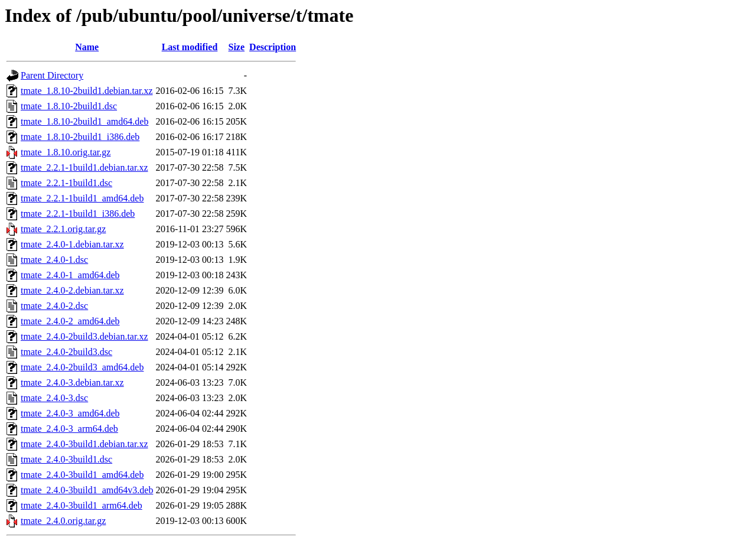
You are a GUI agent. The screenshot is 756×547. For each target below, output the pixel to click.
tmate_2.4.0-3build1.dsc (66, 459)
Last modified (190, 47)
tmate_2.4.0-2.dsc (54, 306)
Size (237, 47)
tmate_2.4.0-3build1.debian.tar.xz (84, 444)
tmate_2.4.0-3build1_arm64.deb (82, 505)
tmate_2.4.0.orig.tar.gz (63, 521)
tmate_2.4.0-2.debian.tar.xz (72, 290)
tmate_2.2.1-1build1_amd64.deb (82, 198)
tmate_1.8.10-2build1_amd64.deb (84, 121)
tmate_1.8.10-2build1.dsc (69, 106)
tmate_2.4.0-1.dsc (54, 260)
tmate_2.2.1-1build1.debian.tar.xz (84, 167)
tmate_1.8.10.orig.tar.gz (66, 152)
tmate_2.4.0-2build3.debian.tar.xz (84, 336)
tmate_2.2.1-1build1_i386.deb (78, 214)
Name (87, 47)
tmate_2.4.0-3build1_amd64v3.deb (87, 490)
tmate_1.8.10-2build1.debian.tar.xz (87, 91)
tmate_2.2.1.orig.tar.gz (63, 229)
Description (273, 47)
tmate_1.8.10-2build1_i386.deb (80, 137)
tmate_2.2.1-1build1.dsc (66, 183)
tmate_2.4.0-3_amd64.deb (70, 413)
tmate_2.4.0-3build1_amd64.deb (82, 475)
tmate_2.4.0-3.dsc (54, 398)
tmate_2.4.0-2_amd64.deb (70, 321)
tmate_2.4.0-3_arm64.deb (69, 429)
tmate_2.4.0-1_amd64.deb (70, 275)
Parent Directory (52, 75)
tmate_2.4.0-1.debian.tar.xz (72, 244)
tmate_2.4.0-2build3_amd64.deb (82, 367)
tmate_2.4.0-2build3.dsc (66, 352)
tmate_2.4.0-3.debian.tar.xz (72, 382)
